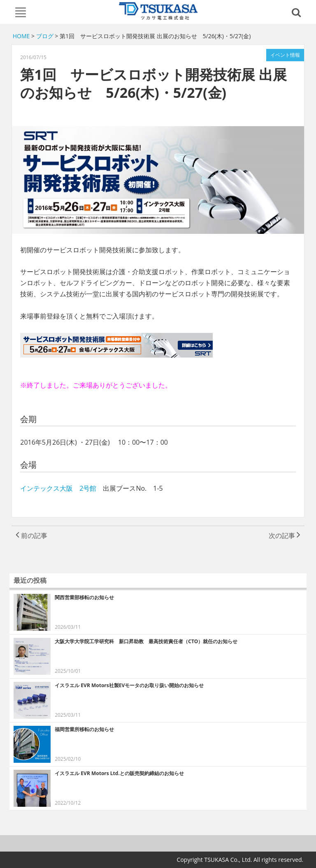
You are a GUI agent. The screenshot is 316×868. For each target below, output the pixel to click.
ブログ (45, 36)
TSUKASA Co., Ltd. (158, 11)
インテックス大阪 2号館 (62, 488)
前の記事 (31, 536)
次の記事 (285, 536)
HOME (21, 36)
